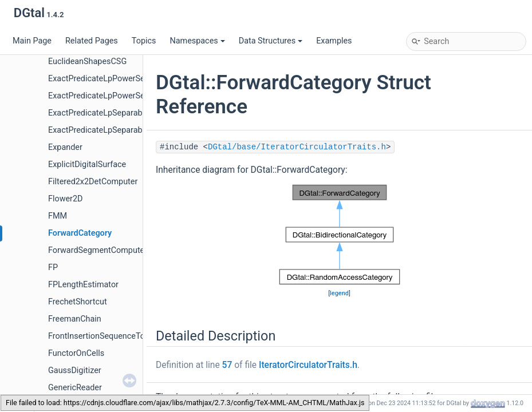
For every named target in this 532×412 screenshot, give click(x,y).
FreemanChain (75, 319)
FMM (58, 216)
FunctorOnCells (76, 353)
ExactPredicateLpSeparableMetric (110, 113)
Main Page (32, 41)
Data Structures (271, 41)
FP (53, 268)
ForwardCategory (80, 233)
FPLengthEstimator (83, 285)
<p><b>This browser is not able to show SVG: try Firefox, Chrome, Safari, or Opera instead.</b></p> (340, 235)
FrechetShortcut (78, 302)
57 (227, 365)
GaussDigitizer (75, 371)
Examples (334, 41)
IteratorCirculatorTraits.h (308, 365)
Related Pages (92, 41)
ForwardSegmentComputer (98, 250)
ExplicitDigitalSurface (87, 165)
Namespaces (197, 41)
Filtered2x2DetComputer (93, 182)
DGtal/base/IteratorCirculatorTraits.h (297, 147)
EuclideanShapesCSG (87, 62)
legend (339, 293)
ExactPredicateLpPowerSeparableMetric (122, 79)
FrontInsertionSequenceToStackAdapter (121, 336)
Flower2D (66, 199)
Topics (144, 41)
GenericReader (75, 388)
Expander (65, 147)
